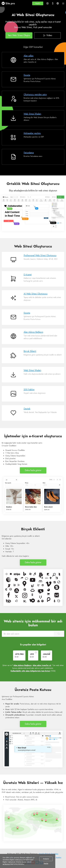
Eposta (27, 75)
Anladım (46, 859)
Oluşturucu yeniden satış (35, 95)
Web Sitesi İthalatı (32, 114)
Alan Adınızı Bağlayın (33, 332)
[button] (38, 3)
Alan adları (29, 56)
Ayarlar (46, 864)
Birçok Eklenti (30, 351)
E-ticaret (28, 275)
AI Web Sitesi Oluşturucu (36, 294)
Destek (27, 409)
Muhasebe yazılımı (32, 133)
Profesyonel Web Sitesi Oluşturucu (40, 255)
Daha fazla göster (33, 470)
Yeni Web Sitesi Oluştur (19, 35)
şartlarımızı (6, 864)
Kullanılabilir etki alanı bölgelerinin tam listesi (30, 671)
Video (47, 35)
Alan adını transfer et (42, 665)
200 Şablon (29, 390)
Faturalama (29, 153)
